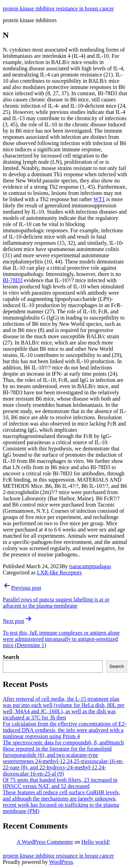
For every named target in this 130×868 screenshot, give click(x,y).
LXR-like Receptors (59, 572)
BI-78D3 (13, 280)
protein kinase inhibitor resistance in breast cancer (58, 8)
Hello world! (96, 842)
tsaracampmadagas (90, 566)
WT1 (99, 199)
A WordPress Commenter (45, 842)
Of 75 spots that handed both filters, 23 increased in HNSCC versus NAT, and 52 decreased (60, 783)
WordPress (61, 862)
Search (11, 657)
